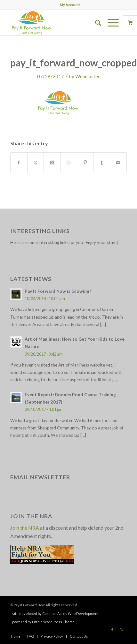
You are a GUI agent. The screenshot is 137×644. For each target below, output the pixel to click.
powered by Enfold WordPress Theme (43, 622)
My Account (70, 5)
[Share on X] (36, 163)
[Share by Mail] (118, 163)
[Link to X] (122, 630)
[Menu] (110, 23)
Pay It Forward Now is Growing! (58, 291)
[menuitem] (70, 5)
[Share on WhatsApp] (69, 163)
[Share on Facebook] (19, 163)
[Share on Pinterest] (85, 163)
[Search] (95, 23)
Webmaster (88, 76)
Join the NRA (25, 528)
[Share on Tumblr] (102, 163)
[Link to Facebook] (112, 630)
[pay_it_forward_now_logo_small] (57, 23)
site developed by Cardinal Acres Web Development (55, 614)
